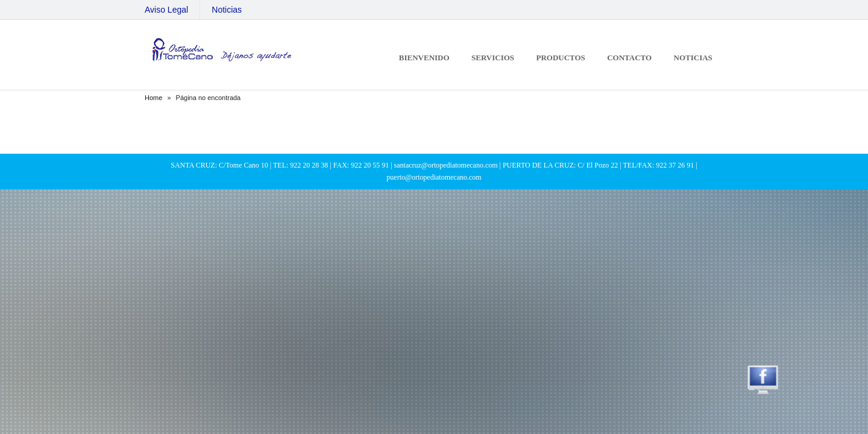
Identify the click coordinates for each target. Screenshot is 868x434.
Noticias (227, 10)
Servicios (493, 58)
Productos (560, 58)
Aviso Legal (166, 10)
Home (153, 98)
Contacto (629, 58)
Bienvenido (424, 58)
